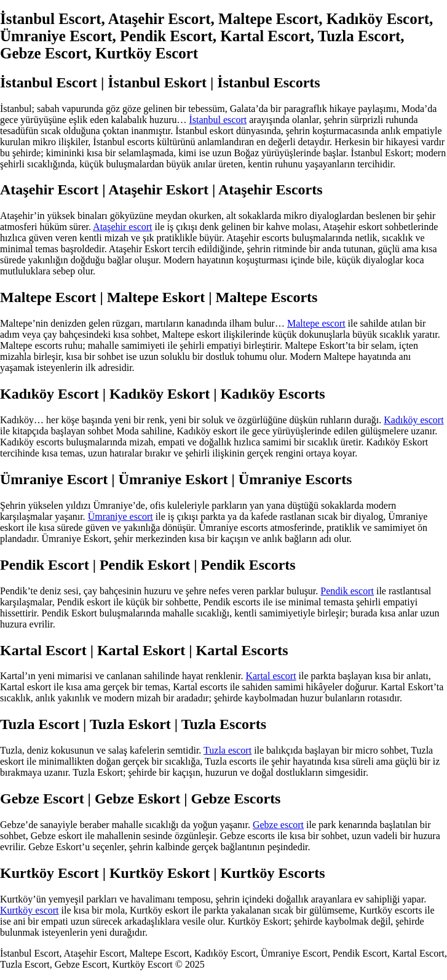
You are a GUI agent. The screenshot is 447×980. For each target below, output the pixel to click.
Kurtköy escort (30, 910)
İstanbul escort (218, 120)
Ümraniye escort (121, 516)
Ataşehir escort (122, 227)
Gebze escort (278, 825)
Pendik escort (347, 591)
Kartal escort (271, 676)
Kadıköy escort (413, 420)
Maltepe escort (316, 323)
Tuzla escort (227, 750)
